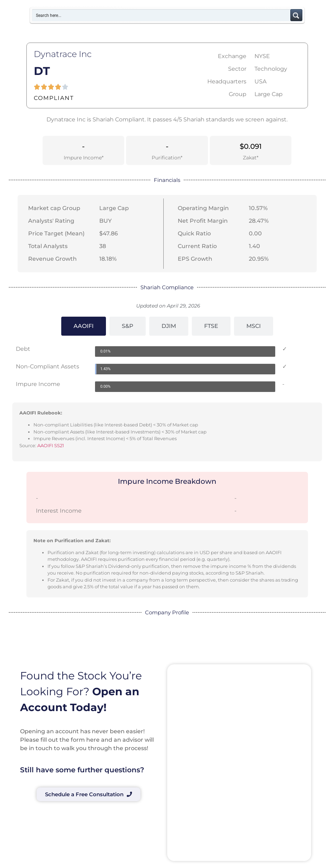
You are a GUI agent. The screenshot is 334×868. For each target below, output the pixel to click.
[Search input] (162, 15)
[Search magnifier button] (296, 15)
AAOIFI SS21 (51, 445)
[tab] (84, 326)
